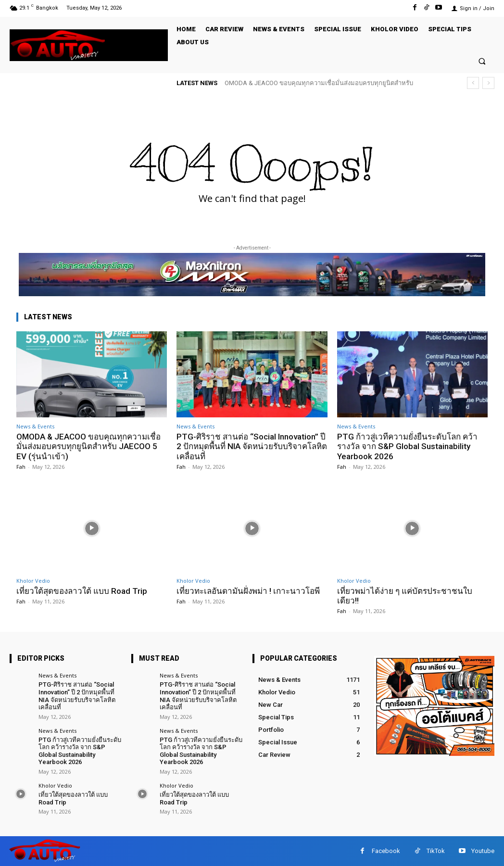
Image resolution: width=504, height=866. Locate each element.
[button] (482, 61)
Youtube (483, 851)
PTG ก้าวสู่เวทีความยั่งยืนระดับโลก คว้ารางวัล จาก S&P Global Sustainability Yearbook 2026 (407, 446)
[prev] (473, 83)
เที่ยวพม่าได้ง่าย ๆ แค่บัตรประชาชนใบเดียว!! (405, 596)
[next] (488, 83)
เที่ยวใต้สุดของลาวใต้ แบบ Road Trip (82, 591)
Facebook (386, 851)
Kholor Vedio (33, 581)
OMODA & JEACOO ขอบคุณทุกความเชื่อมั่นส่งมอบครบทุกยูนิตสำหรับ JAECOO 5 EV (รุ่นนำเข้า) (88, 446)
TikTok (436, 851)
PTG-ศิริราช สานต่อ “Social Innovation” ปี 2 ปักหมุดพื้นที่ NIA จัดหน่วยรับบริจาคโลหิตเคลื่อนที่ (252, 446)
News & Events (35, 426)
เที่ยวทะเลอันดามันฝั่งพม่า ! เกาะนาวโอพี (248, 591)
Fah (21, 467)
